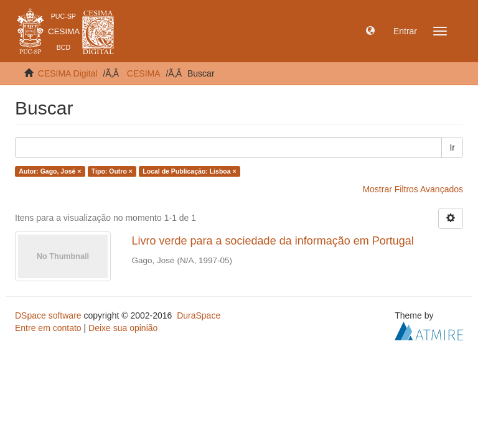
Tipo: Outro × (112, 171)
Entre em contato (48, 328)
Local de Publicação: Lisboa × (189, 171)
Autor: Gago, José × (50, 171)
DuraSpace (199, 315)
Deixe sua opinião (123, 328)
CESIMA (144, 73)
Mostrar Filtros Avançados (413, 189)
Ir (452, 147)
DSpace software (48, 315)
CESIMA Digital (68, 73)
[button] (370, 31)
